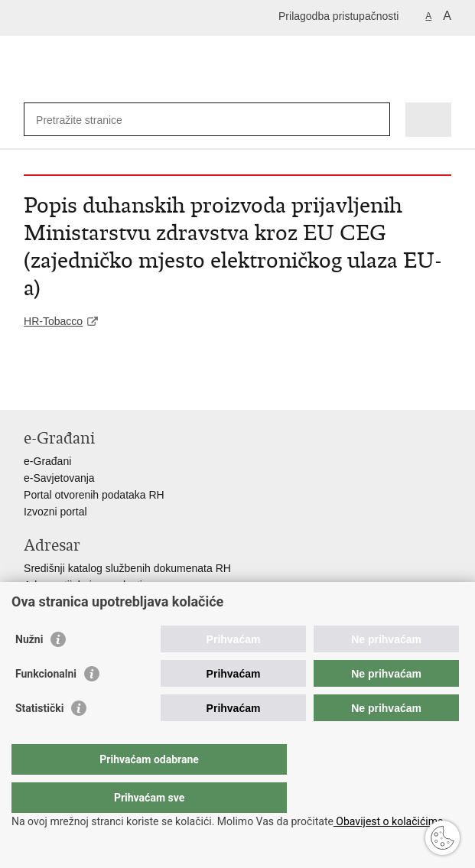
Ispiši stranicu (32, 386)
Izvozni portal (55, 512)
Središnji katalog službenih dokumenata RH (127, 568)
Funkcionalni (46, 704)
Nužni (29, 670)
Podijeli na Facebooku (65, 386)
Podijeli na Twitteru (98, 386)
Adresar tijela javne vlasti (83, 585)
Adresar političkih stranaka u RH (100, 602)
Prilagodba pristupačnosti (338, 16)
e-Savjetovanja (59, 478)
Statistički (39, 739)
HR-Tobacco (53, 321)
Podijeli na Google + (130, 386)
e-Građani (47, 461)
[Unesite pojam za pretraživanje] (91, 120)
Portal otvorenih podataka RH (94, 495)
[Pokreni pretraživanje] (375, 120)
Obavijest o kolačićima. (390, 821)
